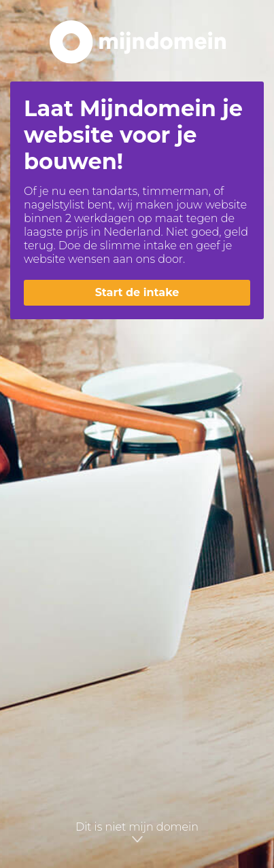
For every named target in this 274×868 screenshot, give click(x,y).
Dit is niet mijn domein (137, 833)
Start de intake (137, 292)
